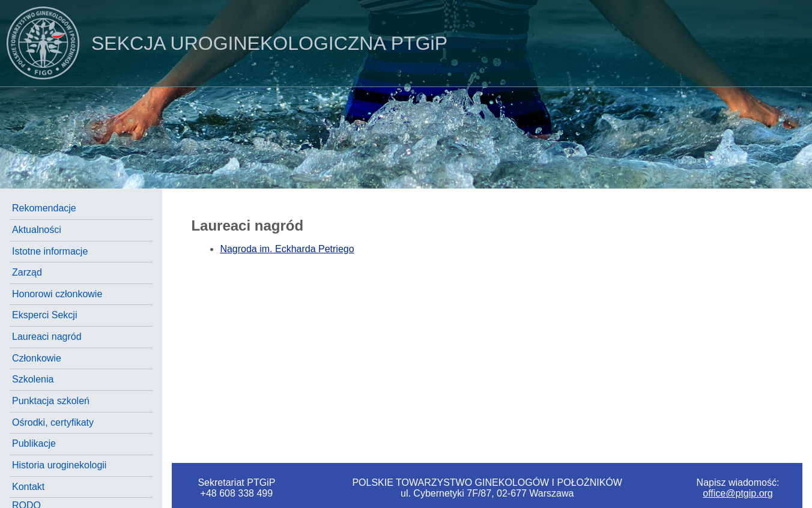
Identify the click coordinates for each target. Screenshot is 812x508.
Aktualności (37, 230)
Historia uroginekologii (59, 465)
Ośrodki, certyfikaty (53, 422)
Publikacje (34, 443)
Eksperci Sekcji (44, 315)
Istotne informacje (50, 251)
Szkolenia (33, 379)
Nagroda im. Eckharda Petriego (287, 249)
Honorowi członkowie (57, 294)
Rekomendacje (44, 208)
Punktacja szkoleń (51, 401)
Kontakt (28, 487)
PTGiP (224, 43)
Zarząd (27, 272)
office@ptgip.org (738, 493)
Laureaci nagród (47, 337)
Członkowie (37, 358)
